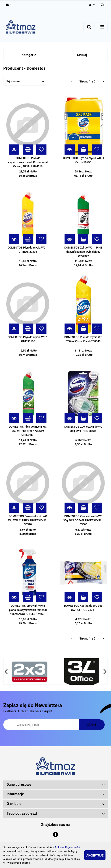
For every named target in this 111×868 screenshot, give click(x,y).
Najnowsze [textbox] (13, 81)
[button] (103, 5)
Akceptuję (95, 855)
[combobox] (25, 81)
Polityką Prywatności (67, 847)
